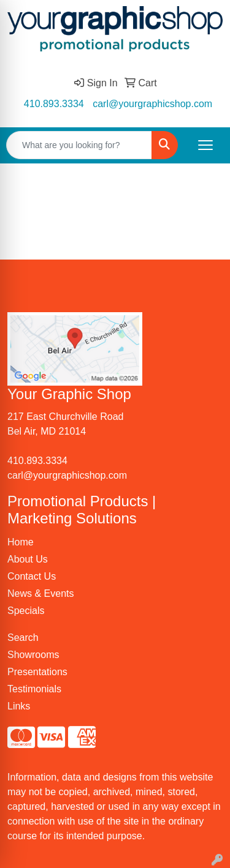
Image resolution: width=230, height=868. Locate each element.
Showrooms (33, 655)
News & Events (40, 593)
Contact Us (32, 576)
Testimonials (34, 689)
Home (21, 542)
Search (23, 638)
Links (19, 706)
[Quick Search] (79, 145)
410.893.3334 (54, 104)
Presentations (37, 672)
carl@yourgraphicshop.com (152, 104)
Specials (26, 611)
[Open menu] (205, 145)
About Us (28, 559)
